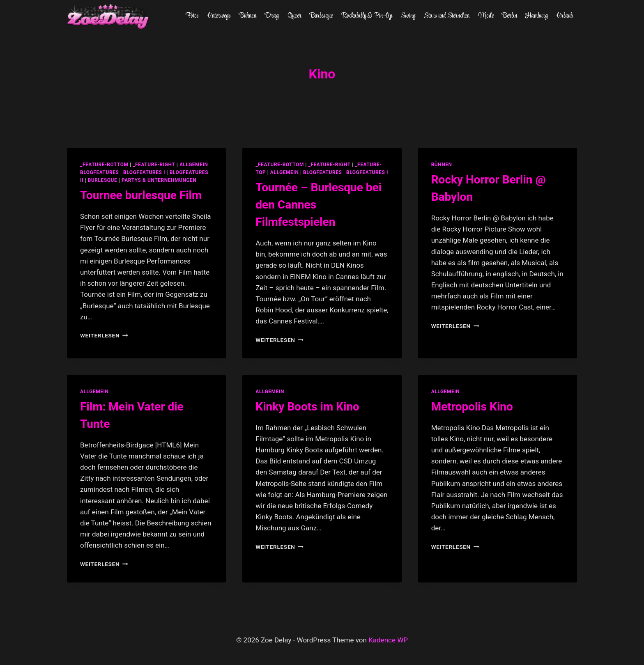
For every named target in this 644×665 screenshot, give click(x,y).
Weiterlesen (104, 335)
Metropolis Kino (472, 407)
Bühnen (248, 16)
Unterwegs (219, 16)
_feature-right (154, 165)
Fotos (192, 16)
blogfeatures (99, 172)
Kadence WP (388, 640)
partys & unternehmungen (159, 180)
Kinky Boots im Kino (307, 407)
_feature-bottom (104, 165)
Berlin (509, 16)
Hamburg (537, 16)
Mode (486, 16)
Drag (272, 16)
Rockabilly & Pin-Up (367, 16)
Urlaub (565, 16)
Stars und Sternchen (447, 16)
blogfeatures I (144, 172)
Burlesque (321, 16)
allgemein (194, 165)
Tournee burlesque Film (141, 195)
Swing (408, 16)
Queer (294, 16)
